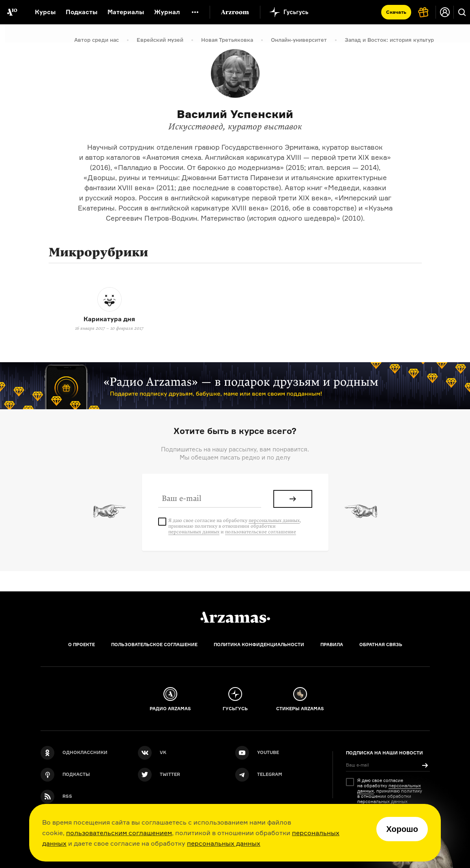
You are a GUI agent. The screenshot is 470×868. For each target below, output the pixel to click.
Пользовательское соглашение (154, 645)
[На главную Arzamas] (12, 12)
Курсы (45, 12)
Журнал (167, 12)
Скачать (396, 12)
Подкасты (82, 12)
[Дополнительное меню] (195, 12)
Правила (332, 645)
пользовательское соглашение (261, 532)
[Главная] (235, 617)
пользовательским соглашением (119, 833)
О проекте (82, 645)
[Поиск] (462, 12)
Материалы (126, 12)
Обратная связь (381, 645)
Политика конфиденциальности (259, 645)
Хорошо (402, 829)
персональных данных (224, 843)
